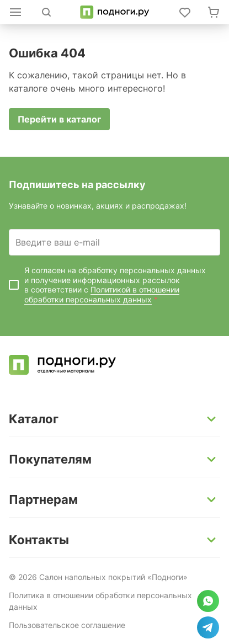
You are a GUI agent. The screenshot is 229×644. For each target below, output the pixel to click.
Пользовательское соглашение (67, 625)
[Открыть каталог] (15, 12)
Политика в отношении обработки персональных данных (100, 601)
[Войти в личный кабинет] (185, 12)
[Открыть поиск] (46, 12)
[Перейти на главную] (115, 12)
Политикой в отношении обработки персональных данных (102, 294)
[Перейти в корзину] (214, 12)
